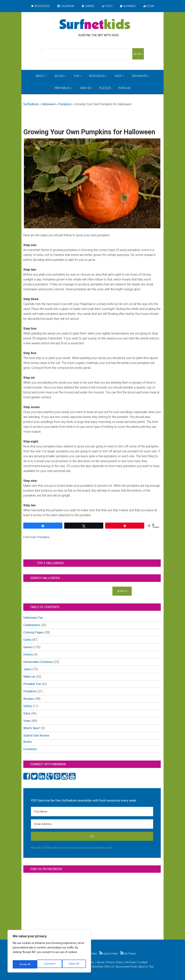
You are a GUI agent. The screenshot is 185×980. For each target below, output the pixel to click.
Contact (143, 962)
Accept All (74, 964)
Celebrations (32, 625)
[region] (49, 953)
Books (28, 742)
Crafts (27, 640)
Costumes (30, 749)
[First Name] (92, 812)
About (101, 962)
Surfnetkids (31, 104)
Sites (27, 713)
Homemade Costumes (38, 662)
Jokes (27, 669)
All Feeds (128, 954)
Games (28, 647)
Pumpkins (65, 104)
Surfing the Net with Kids (95, 24)
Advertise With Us (103, 967)
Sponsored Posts (126, 967)
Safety (28, 706)
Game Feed (109, 954)
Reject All (50, 964)
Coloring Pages (34, 632)
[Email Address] (92, 824)
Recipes (29, 699)
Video (27, 721)
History (28, 654)
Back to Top (146, 967)
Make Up (29, 677)
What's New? (32, 728)
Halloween (49, 104)
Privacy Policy (115, 962)
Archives (131, 962)
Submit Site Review (36, 736)
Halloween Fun (33, 618)
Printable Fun (32, 684)
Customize (25, 964)
